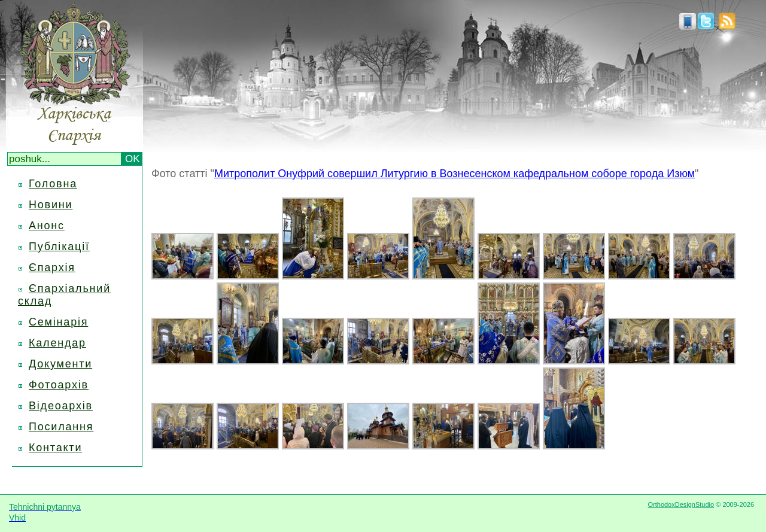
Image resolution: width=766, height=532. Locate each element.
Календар (57, 343)
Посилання (61, 427)
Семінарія (58, 322)
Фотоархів (59, 385)
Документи (60, 364)
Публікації (59, 247)
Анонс (47, 226)
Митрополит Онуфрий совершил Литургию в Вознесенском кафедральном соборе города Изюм (455, 174)
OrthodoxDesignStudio (681, 504)
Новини (51, 205)
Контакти (55, 448)
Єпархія (52, 267)
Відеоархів (61, 406)
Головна (53, 184)
